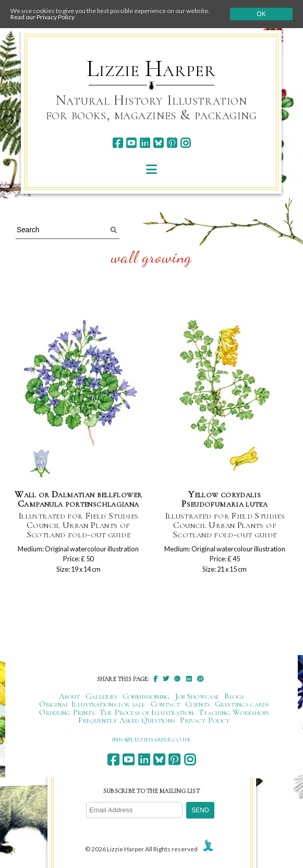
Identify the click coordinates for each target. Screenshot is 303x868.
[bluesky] (158, 143)
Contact (165, 704)
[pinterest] (172, 143)
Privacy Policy (205, 720)
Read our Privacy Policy (43, 17)
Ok (261, 14)
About (70, 696)
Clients (197, 704)
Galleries (101, 696)
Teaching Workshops (234, 712)
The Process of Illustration (147, 712)
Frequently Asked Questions (126, 720)
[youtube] (131, 143)
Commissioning (146, 696)
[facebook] (118, 143)
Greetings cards (242, 704)
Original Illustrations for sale (92, 704)
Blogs (234, 696)
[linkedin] (145, 143)
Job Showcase (197, 696)
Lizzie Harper (151, 69)
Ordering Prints (67, 712)
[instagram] (185, 143)
